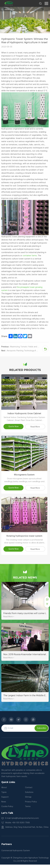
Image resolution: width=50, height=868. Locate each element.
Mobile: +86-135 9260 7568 (18, 826)
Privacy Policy (31, 805)
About (4, 791)
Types (4, 796)
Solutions (29, 796)
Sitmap (28, 800)
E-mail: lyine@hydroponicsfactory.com (22, 822)
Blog (13, 9)
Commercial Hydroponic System (16, 854)
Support (5, 800)
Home (7, 9)
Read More (36, 428)
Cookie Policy (7, 810)
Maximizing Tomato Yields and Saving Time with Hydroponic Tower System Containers (20, 347)
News (4, 805)
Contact (29, 791)
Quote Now (14, 427)
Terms (28, 810)
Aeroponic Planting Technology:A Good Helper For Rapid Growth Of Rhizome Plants (20, 351)
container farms (30, 256)
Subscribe (42, 732)
